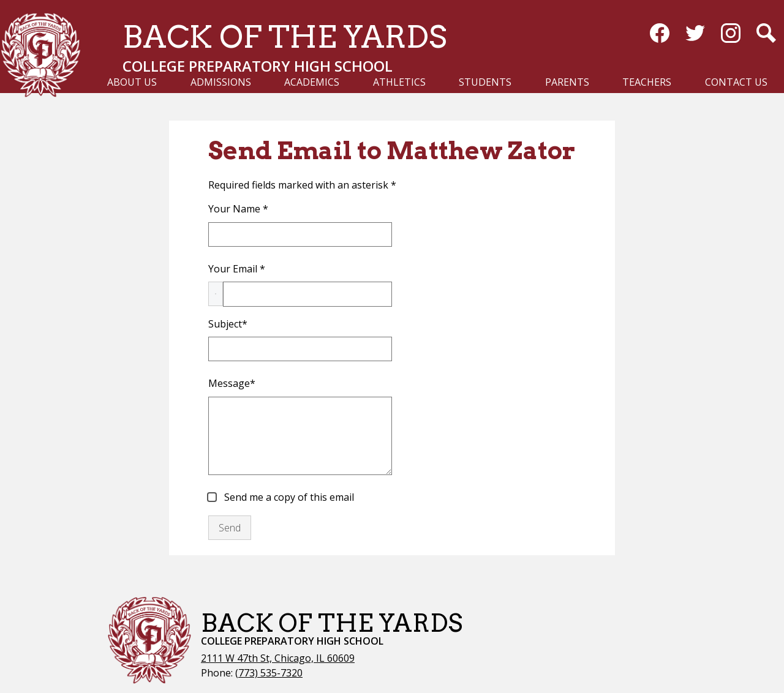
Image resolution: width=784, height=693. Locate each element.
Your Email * (237, 269)
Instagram (731, 36)
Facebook (660, 36)
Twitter (695, 36)
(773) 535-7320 (269, 673)
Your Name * (238, 209)
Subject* (228, 324)
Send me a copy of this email (288, 497)
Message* (232, 383)
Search (766, 36)
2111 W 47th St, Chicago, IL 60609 (278, 658)
